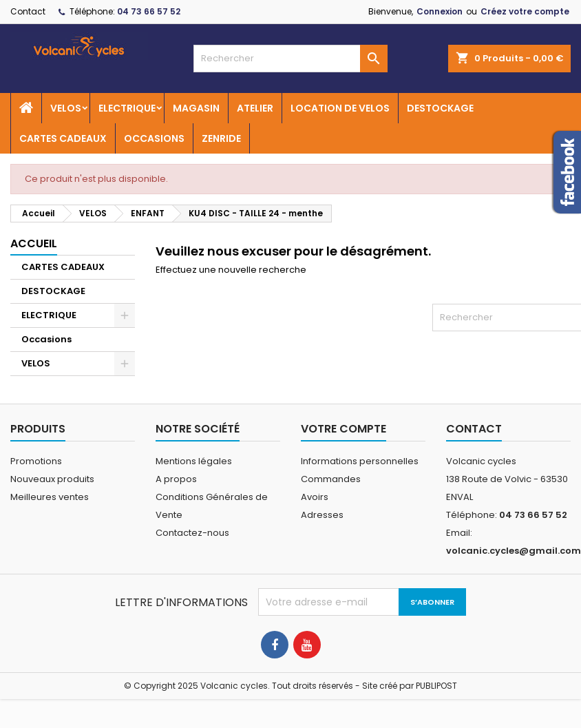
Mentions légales (194, 461)
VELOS (66, 108)
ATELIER (255, 108)
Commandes (331, 479)
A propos (176, 479)
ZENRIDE (221, 138)
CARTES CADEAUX (63, 138)
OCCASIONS (154, 138)
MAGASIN (196, 108)
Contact (28, 11)
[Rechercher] (290, 59)
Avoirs (315, 497)
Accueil (34, 243)
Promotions (36, 461)
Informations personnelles (360, 461)
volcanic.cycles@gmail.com (514, 551)
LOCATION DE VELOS (340, 108)
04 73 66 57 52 (149, 11)
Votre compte (344, 429)
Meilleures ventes (50, 497)
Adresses (322, 515)
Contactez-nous (192, 533)
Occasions (46, 339)
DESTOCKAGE (440, 108)
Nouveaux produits (52, 479)
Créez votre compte (525, 11)
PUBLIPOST (436, 686)
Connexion (440, 11)
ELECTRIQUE (127, 108)
